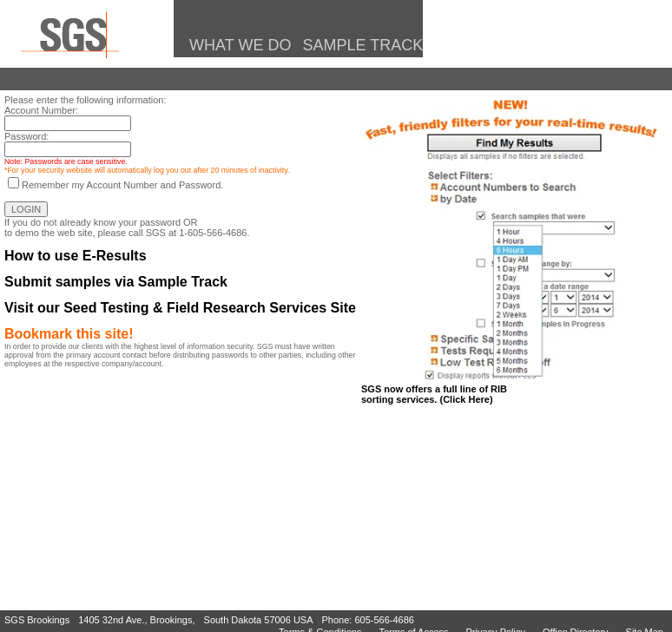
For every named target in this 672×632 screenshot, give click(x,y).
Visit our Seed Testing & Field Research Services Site (180, 308)
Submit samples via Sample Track (116, 282)
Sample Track (361, 45)
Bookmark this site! (69, 334)
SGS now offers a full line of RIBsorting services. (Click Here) (434, 394)
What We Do (237, 45)
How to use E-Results (76, 256)
